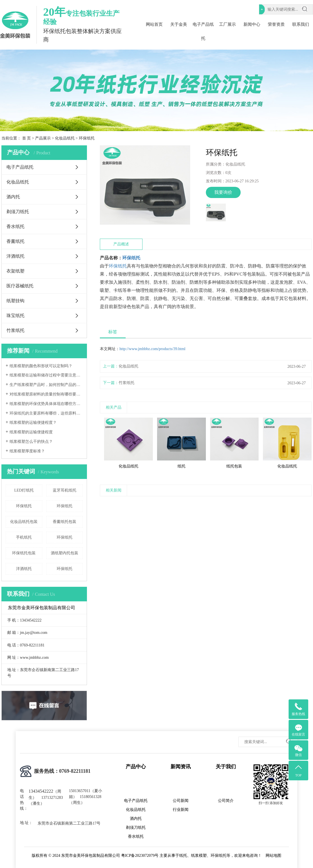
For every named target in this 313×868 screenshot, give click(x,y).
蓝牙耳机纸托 (65, 490)
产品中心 (136, 767)
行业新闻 (181, 810)
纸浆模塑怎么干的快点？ (31, 442)
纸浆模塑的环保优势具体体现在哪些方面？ (46, 404)
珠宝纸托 (15, 316)
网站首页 (154, 24)
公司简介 (226, 801)
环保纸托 (24, 506)
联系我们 (301, 24)
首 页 (27, 138)
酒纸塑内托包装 (65, 553)
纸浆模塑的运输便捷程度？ (33, 423)
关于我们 (226, 767)
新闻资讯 (181, 767)
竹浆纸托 (15, 330)
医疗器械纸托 (20, 286)
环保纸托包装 (24, 553)
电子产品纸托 (203, 31)
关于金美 (179, 24)
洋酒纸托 (15, 256)
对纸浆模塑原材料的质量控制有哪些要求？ (46, 394)
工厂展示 (227, 24)
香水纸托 (15, 226)
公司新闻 (181, 801)
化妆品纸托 (65, 138)
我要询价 (223, 192)
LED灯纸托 (24, 490)
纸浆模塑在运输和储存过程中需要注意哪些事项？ (46, 375)
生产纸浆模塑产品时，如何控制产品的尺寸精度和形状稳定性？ (46, 385)
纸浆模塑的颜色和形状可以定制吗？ (41, 366)
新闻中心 (252, 24)
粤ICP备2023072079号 (140, 856)
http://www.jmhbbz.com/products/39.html (152, 349)
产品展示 (43, 138)
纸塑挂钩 (15, 301)
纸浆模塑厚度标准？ (27, 451)
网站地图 (273, 856)
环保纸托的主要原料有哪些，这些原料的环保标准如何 (46, 413)
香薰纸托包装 (65, 522)
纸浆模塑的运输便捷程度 (31, 432)
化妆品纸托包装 (24, 522)
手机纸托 (24, 537)
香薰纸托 (15, 241)
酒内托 (13, 197)
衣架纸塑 (15, 271)
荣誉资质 (276, 24)
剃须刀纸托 (18, 212)
